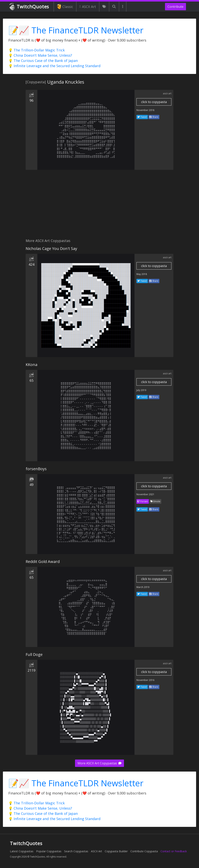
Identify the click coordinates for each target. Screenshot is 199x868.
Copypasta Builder (116, 851)
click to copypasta (154, 102)
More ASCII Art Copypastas (99, 763)
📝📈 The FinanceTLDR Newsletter (76, 30)
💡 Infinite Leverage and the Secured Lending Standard (54, 66)
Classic (65, 7)
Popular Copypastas (49, 851)
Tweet (142, 117)
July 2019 (141, 390)
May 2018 (142, 274)
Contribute (175, 7)
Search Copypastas (76, 851)
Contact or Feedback (174, 851)
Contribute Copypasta (144, 851)
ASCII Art (88, 7)
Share (154, 117)
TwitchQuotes (29, 7)
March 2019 (143, 587)
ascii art (167, 93)
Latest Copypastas (22, 851)
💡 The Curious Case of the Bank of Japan (43, 61)
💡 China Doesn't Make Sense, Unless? (40, 55)
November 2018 (145, 110)
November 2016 (145, 680)
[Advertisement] (99, 206)
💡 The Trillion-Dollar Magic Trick (37, 50)
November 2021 (145, 494)
